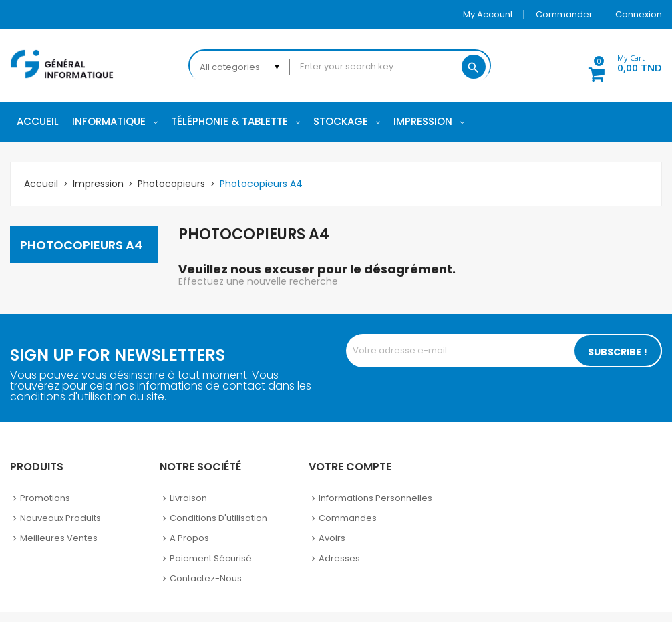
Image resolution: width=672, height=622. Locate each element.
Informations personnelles (375, 498)
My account (488, 14)
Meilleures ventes (59, 538)
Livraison (188, 498)
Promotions (45, 498)
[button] (618, 65)
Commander (564, 14)
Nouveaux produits (60, 518)
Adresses (339, 558)
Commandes (348, 518)
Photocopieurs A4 (81, 245)
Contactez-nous (206, 578)
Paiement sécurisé (211, 558)
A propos (189, 538)
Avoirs (332, 538)
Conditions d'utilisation (218, 518)
